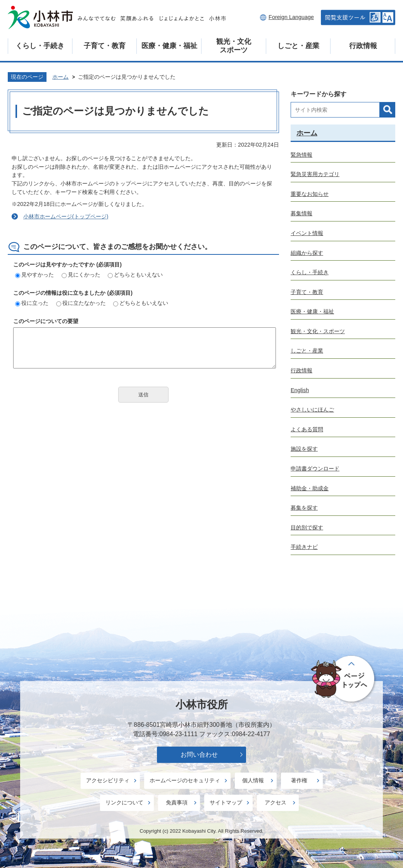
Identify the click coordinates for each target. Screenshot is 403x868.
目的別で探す (307, 527)
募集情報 (301, 213)
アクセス (276, 802)
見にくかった (81, 275)
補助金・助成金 (310, 488)
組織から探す (307, 253)
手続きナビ (304, 547)
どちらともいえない (135, 275)
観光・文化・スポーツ (318, 331)
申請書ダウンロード (315, 469)
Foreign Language (291, 17)
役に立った (32, 303)
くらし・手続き (40, 46)
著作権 (299, 780)
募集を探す (304, 508)
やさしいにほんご (312, 410)
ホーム (60, 77)
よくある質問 (307, 429)
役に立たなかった (81, 303)
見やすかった (34, 275)
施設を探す (304, 449)
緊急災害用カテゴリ (315, 174)
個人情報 (253, 780)
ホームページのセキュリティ (185, 780)
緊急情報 (301, 155)
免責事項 (177, 802)
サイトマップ (226, 802)
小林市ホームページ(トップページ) (66, 216)
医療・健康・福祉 (169, 46)
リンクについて (124, 802)
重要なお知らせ (310, 194)
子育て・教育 (105, 46)
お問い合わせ (199, 755)
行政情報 (363, 46)
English (300, 390)
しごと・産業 (298, 46)
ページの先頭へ (344, 679)
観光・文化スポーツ (234, 46)
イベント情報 (307, 233)
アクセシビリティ (108, 780)
